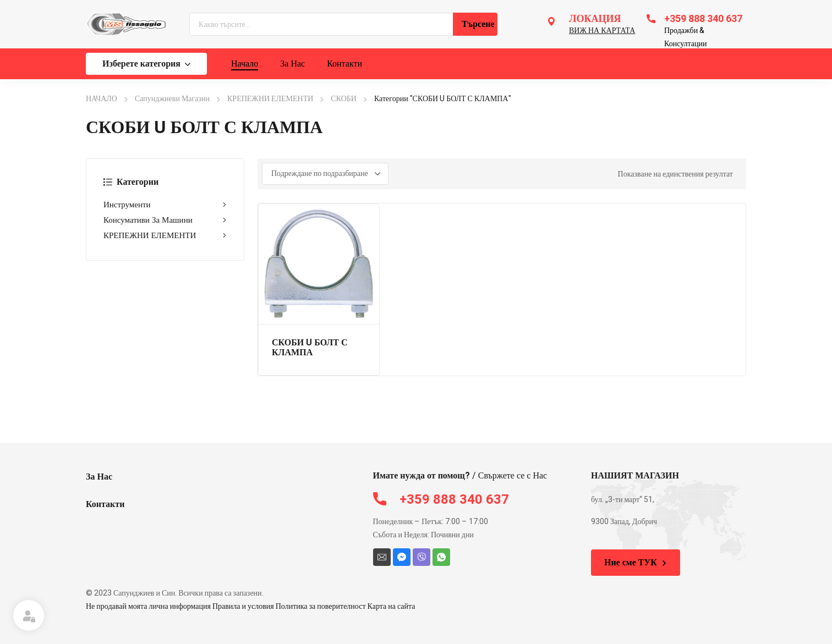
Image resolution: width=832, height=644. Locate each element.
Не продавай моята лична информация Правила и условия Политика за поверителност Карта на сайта (251, 606)
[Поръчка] (325, 174)
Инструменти (165, 205)
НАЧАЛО (102, 99)
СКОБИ (344, 99)
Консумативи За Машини (165, 220)
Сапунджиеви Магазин (172, 99)
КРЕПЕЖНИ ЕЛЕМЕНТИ (270, 99)
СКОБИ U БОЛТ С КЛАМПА (310, 348)
